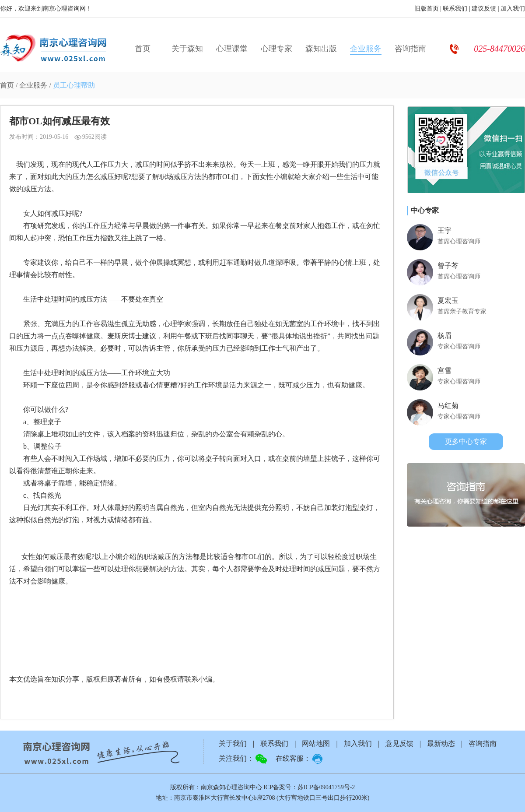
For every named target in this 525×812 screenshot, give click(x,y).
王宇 (444, 230)
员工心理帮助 (74, 85)
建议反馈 (484, 9)
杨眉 (444, 336)
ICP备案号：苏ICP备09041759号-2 (309, 787)
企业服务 (366, 49)
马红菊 (448, 406)
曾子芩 (448, 265)
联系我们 (455, 9)
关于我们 (233, 743)
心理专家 (276, 49)
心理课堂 (232, 49)
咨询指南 (410, 49)
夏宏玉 (448, 301)
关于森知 (187, 49)
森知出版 (321, 49)
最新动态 (441, 743)
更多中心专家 (466, 441)
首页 (143, 49)
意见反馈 (399, 743)
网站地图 (316, 743)
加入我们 (513, 9)
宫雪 (444, 371)
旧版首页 (427, 9)
